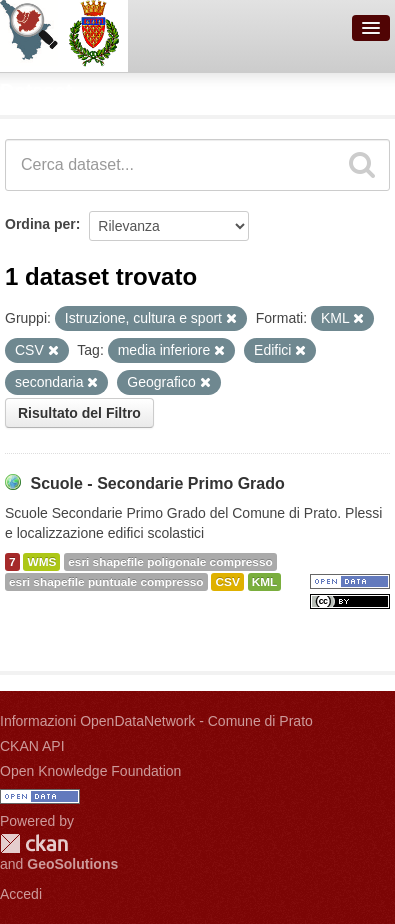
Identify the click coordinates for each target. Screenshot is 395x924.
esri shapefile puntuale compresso (106, 582)
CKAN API (32, 746)
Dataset (36, 91)
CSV (227, 582)
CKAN (34, 843)
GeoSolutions (72, 864)
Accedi (21, 894)
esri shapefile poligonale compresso (170, 562)
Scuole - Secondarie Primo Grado (157, 483)
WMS (41, 562)
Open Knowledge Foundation (90, 771)
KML (265, 582)
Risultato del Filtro (79, 413)
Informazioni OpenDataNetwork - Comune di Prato (156, 721)
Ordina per (40, 224)
